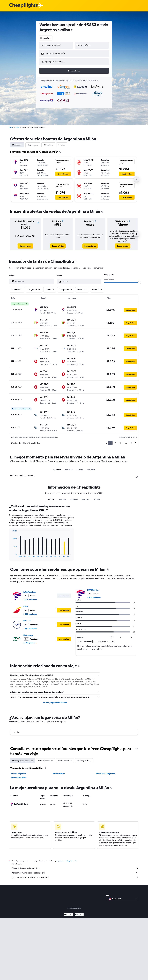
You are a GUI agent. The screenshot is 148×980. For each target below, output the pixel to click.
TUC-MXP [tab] (91, 468)
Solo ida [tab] (62, 143)
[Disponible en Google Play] (68, 913)
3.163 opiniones (30, 612)
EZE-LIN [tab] (80, 468)
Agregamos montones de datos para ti (75, 871)
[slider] (140, 280)
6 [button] (132, 441)
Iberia (26, 604)
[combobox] (46, 38)
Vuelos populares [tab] (65, 759)
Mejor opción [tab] (33, 143)
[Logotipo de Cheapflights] (23, 6)
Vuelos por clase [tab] (84, 759)
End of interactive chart (11, 553)
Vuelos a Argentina (18, 772)
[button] (55, 53)
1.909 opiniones (30, 598)
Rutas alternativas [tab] (45, 759)
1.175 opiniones (30, 641)
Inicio (11, 125)
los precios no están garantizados (67, 859)
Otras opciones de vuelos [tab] (23, 759)
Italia (17, 125)
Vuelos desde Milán (19, 775)
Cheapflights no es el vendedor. (75, 866)
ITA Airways (28, 633)
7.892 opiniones (30, 626)
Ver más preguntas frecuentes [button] (55, 701)
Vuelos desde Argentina (105, 772)
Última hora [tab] (48, 143)
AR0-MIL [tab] (51, 498)
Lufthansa (27, 619)
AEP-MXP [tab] (57, 468)
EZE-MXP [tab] (69, 468)
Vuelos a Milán (59, 772)
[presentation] (72, 30)
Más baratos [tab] (17, 143)
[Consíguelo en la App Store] (79, 913)
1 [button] (110, 441)
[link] (25, 244)
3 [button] (120, 441)
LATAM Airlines (29, 590)
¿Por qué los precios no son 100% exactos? (75, 875)
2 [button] (115, 441)
